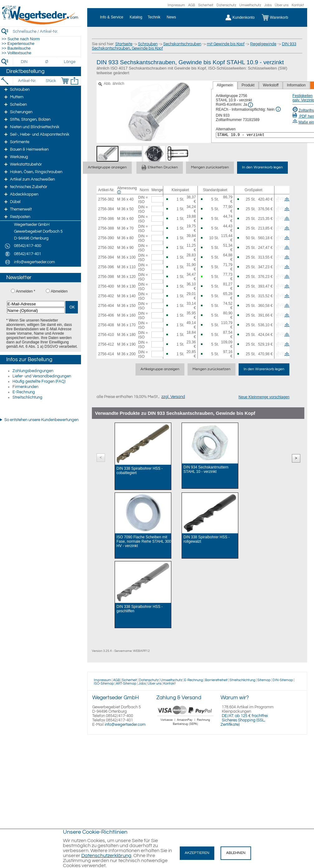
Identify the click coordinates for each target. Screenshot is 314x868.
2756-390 (106, 238)
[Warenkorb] (280, 17)
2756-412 (106, 344)
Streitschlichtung (27, 397)
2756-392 (106, 248)
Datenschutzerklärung (106, 856)
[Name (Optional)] (36, 310)
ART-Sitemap (126, 684)
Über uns (282, 5)
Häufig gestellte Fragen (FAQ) (39, 381)
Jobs (268, 5)
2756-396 (106, 267)
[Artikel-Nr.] (27, 81)
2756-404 (106, 306)
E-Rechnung (24, 392)
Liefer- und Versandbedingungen (42, 376)
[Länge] (70, 62)
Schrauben (148, 44)
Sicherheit (206, 5)
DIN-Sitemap (283, 680)
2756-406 (106, 315)
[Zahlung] (186, 726)
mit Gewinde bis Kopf (226, 44)
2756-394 (106, 257)
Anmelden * (26, 291)
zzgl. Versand (173, 397)
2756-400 (106, 286)
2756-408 (106, 325)
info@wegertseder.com (125, 725)
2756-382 (106, 199)
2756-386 (106, 219)
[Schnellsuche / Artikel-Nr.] (47, 31)
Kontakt (298, 5)
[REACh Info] (278, 109)
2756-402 (106, 296)
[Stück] (51, 81)
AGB (192, 5)
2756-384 (106, 209)
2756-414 (106, 354)
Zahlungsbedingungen (33, 371)
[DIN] (24, 62)
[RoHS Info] (250, 105)
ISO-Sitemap (104, 684)
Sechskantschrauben (182, 44)
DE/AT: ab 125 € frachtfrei (245, 716)
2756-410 (106, 335)
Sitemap (264, 680)
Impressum (176, 5)
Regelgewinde (263, 44)
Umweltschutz (250, 5)
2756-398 (106, 277)
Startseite (124, 44)
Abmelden (59, 291)
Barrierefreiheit (216, 680)
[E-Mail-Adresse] (36, 304)
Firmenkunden (25, 387)
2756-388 (106, 228)
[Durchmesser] (47, 62)
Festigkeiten (303, 96)
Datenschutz (226, 5)
